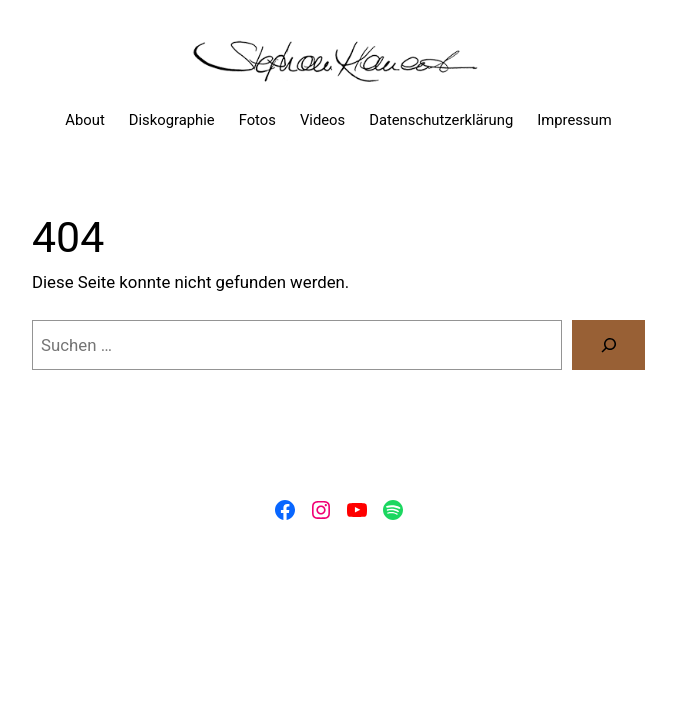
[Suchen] (608, 345)
